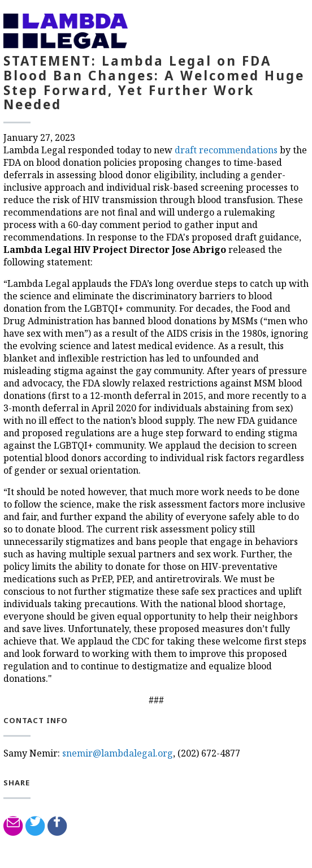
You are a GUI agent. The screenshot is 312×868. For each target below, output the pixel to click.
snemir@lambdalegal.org (118, 753)
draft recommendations (226, 150)
